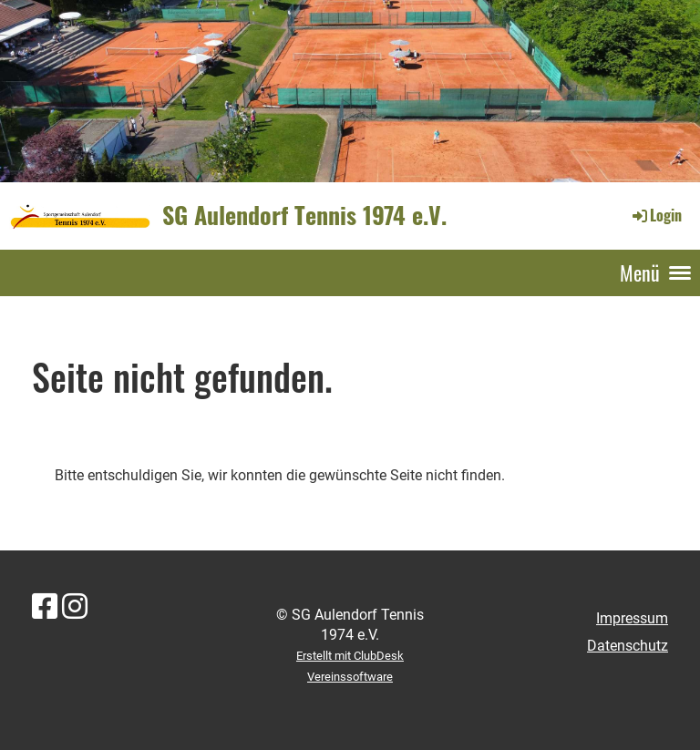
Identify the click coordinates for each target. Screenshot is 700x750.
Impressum (632, 618)
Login (656, 215)
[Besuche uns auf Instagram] (75, 607)
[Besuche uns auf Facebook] (45, 607)
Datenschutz (628, 646)
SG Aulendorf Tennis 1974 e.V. (304, 215)
